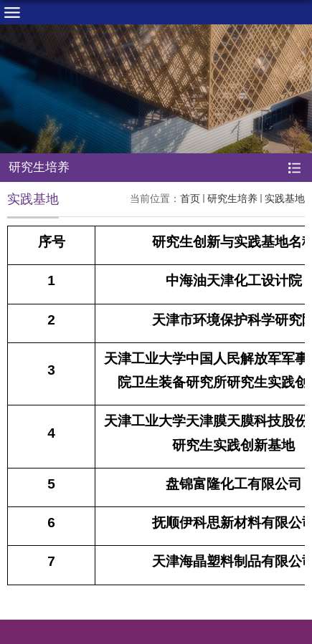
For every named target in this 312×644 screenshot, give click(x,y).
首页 (190, 198)
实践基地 (285, 198)
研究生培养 (232, 198)
